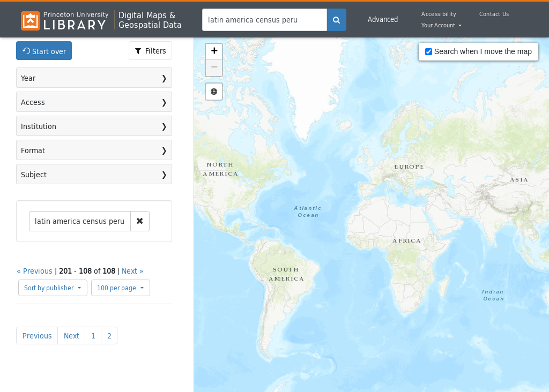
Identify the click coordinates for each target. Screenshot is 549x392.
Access (33, 102)
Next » (133, 271)
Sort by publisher (50, 288)
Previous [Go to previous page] (37, 336)
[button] (214, 52)
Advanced (383, 19)
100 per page (117, 288)
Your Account (439, 26)
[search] (337, 20)
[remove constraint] (140, 221)
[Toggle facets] (150, 51)
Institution (39, 126)
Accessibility (439, 14)
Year (28, 78)
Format (33, 150)
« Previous (35, 271)
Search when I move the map (478, 51)
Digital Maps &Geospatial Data (150, 20)
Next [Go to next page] (72, 336)
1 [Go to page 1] (93, 336)
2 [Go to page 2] (109, 336)
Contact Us (494, 14)
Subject (34, 174)
